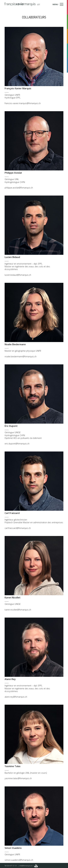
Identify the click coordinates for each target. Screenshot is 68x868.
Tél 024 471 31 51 (11, 866)
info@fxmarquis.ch (26, 866)
